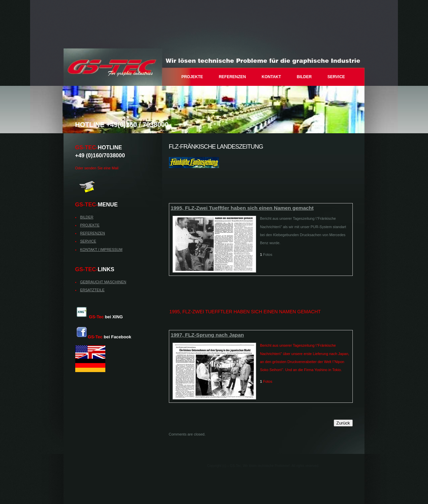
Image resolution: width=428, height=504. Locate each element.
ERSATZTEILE (92, 290)
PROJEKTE (192, 77)
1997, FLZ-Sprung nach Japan (207, 335)
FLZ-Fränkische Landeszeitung (216, 147)
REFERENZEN (232, 77)
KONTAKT (272, 77)
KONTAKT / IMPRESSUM (101, 249)
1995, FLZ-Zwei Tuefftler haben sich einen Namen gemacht (242, 208)
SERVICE (336, 77)
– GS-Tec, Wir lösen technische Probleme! (113, 67)
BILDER (304, 77)
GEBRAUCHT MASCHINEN (103, 282)
